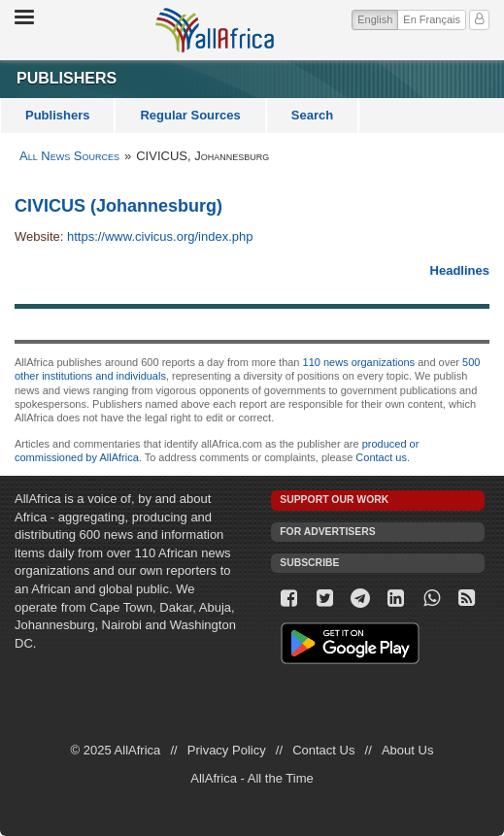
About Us (407, 750)
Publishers (57, 115)
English (378, 18)
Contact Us (323, 750)
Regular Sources (190, 115)
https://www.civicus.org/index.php (160, 236)
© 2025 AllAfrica (116, 750)
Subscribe (309, 563)
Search (312, 115)
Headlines (460, 270)
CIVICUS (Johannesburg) (118, 206)
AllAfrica (215, 30)
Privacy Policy (227, 750)
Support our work (334, 500)
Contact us (381, 457)
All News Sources (69, 156)
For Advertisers (327, 532)
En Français (432, 19)
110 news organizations (359, 362)
